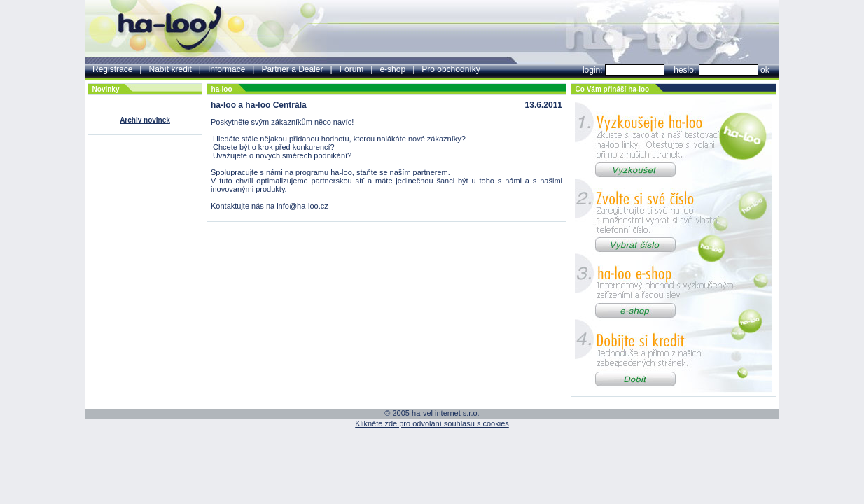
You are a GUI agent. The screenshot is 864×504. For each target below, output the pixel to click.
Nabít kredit (170, 69)
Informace (227, 69)
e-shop (392, 69)
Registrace (112, 69)
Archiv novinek (145, 120)
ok (765, 70)
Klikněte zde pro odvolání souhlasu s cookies (432, 423)
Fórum (352, 69)
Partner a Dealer (292, 69)
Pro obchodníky (451, 69)
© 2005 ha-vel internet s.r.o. (432, 413)
